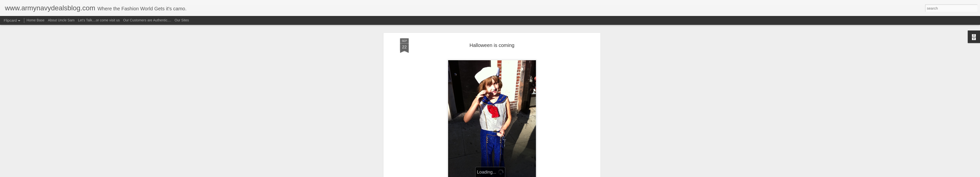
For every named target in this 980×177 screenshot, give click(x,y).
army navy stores (484, 132)
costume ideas (547, 132)
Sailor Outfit (463, 114)
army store (507, 132)
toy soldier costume (549, 136)
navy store (490, 136)
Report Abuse (520, 174)
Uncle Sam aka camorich (518, 126)
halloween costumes (436, 136)
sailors (527, 136)
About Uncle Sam (61, 20)
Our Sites (182, 20)
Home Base (35, 20)
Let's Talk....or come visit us (99, 20)
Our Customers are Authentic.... (147, 20)
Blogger (505, 174)
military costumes (467, 136)
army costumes (431, 132)
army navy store (457, 132)
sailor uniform (510, 136)
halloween (568, 132)
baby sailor (526, 132)
